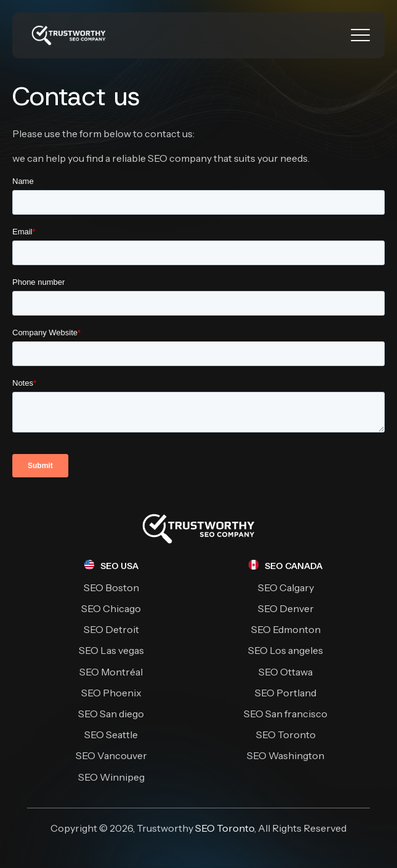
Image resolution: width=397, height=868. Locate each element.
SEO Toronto (225, 828)
